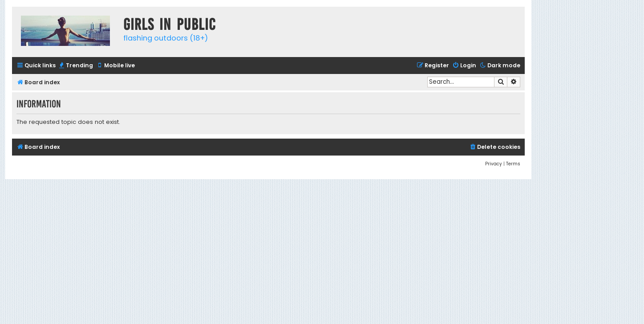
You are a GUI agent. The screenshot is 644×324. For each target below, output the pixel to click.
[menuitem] (75, 66)
